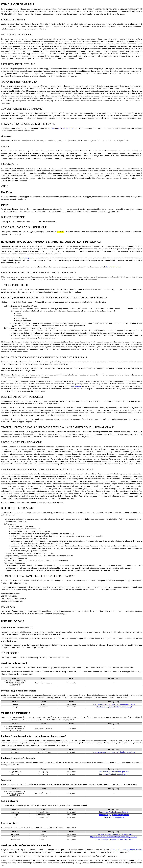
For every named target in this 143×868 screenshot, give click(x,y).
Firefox (139, 850)
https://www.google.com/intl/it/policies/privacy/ (114, 707)
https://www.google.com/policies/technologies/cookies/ (114, 704)
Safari (119, 850)
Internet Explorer (129, 850)
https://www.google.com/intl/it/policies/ (114, 772)
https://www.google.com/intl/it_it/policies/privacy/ (114, 834)
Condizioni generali (27, 258)
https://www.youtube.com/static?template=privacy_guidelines (114, 837)
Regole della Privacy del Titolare (62, 128)
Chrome (113, 850)
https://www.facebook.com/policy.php (114, 774)
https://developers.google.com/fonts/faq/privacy (114, 839)
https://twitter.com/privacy (114, 817)
